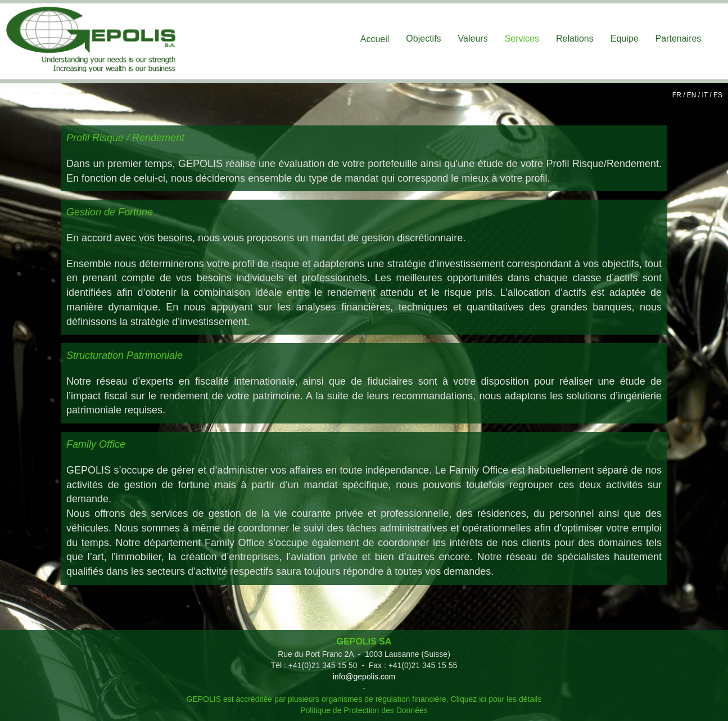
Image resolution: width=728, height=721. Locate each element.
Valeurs (473, 39)
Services (522, 39)
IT (705, 95)
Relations (575, 39)
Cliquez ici (469, 699)
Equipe (625, 39)
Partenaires (679, 39)
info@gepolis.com (364, 677)
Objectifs (423, 39)
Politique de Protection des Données (364, 710)
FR (677, 95)
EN (692, 95)
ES (718, 95)
